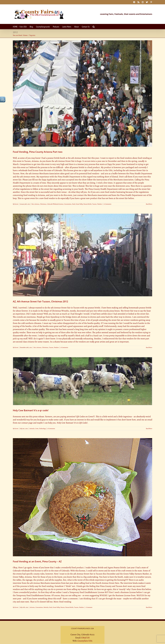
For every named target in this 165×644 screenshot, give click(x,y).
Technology (42, 429)
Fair (33, 204)
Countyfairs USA (85, 641)
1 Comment (89, 607)
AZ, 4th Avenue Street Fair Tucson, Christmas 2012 (40, 301)
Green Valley (79, 204)
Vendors (100, 204)
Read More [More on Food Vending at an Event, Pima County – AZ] (149, 607)
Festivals (46, 607)
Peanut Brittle (87, 204)
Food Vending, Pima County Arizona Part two (38, 152)
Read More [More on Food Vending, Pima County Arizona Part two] (149, 204)
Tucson (94, 204)
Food (74, 204)
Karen (16, 204)
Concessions (68, 204)
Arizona (37, 204)
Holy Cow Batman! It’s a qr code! (31, 410)
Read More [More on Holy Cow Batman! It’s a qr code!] (149, 429)
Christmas (43, 204)
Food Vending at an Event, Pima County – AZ (37, 561)
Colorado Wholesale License (55, 204)
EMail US (85, 638)
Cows (37, 429)
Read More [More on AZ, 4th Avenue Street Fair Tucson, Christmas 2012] (149, 347)
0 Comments (108, 204)
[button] (94, 27)
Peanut (63, 607)
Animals (32, 429)
